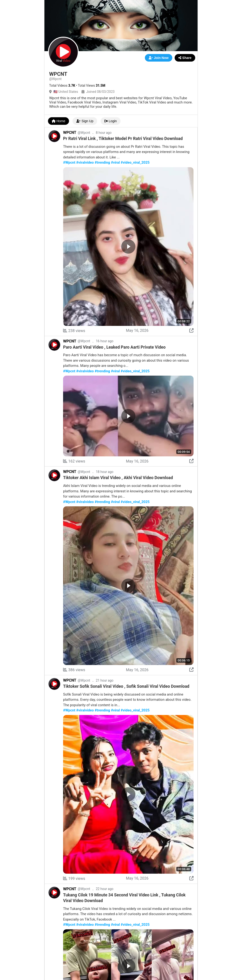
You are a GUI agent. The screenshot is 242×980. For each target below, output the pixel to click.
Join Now (159, 58)
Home (58, 121)
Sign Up (85, 121)
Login (111, 121)
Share (185, 58)
